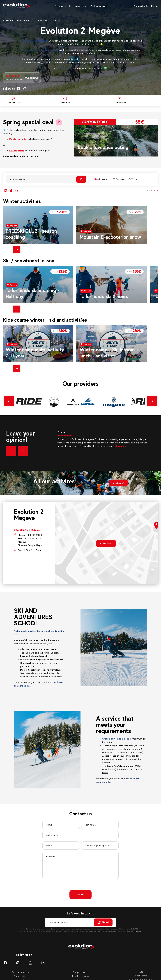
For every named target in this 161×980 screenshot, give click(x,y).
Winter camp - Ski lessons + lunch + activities (109, 353)
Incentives (81, 6)
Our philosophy (80, 972)
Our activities (21, 976)
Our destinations (21, 972)
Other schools (100, 6)
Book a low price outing (103, 147)
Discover (118, 483)
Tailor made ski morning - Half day (33, 293)
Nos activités (63, 6)
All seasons (101, 179)
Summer (118, 179)
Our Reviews (32, 78)
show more (121, 446)
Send (80, 895)
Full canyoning (17, 151)
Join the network (80, 976)
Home (6, 20)
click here (138, 931)
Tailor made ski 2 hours (104, 296)
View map (106, 543)
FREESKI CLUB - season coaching (31, 234)
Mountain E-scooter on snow (110, 237)
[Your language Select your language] (155, 6)
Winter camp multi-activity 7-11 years (35, 353)
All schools (20, 20)
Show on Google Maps (30, 545)
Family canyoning (18, 139)
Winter (133, 179)
